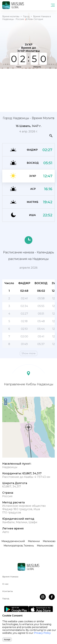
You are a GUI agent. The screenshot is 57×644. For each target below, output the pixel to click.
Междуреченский (13, 541)
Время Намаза (10, 577)
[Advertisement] (28, 90)
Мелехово (49, 541)
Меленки (34, 541)
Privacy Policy (42, 633)
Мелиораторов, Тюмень (19, 546)
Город (26, 16)
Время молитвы (11, 16)
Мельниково (45, 546)
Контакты (8, 591)
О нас (5, 584)
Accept (7, 640)
